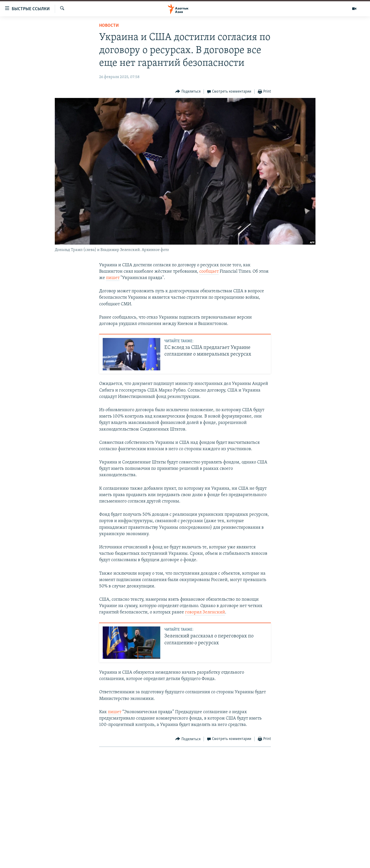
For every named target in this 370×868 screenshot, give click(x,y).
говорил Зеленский (205, 612)
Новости (109, 26)
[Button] (188, 92)
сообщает (209, 272)
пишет (113, 278)
